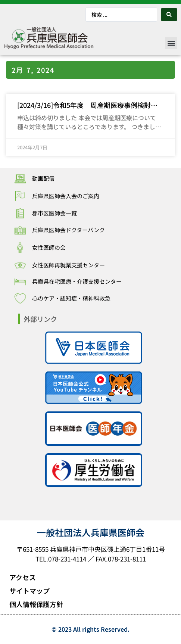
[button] (171, 43)
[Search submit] (169, 15)
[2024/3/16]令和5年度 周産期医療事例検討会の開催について (87, 105)
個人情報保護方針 (36, 604)
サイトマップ (29, 591)
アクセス (23, 577)
